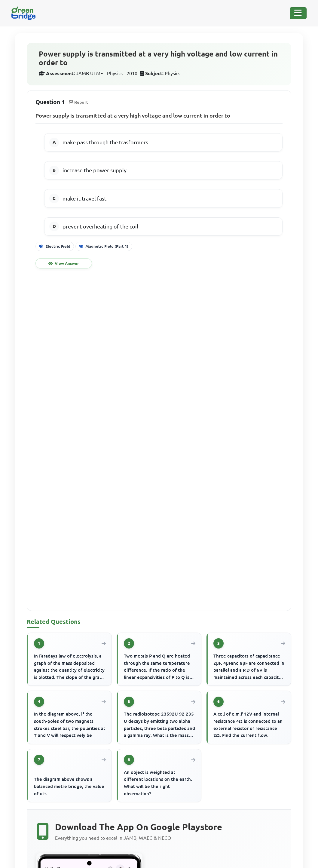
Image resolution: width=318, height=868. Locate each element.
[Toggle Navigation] (298, 13)
